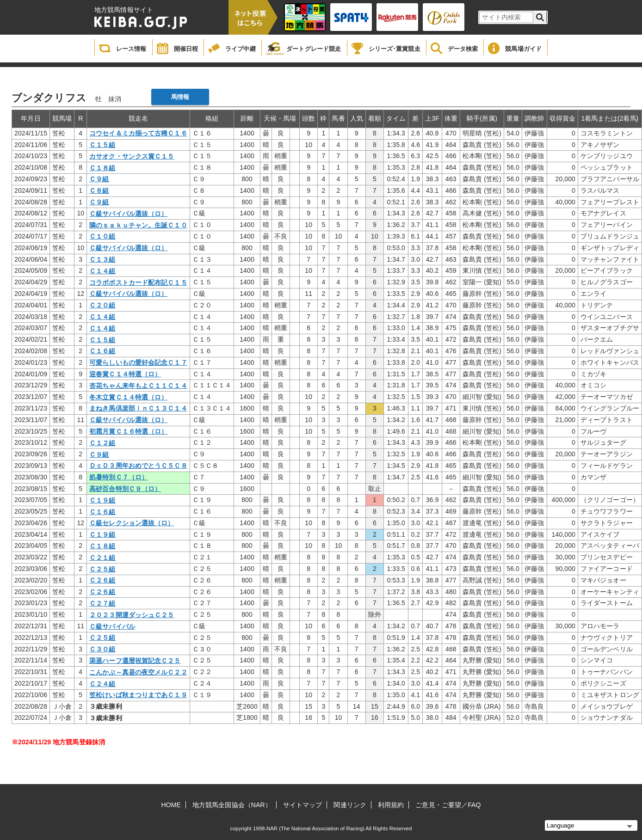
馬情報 (180, 97)
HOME (171, 805)
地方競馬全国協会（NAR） (232, 805)
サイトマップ (303, 805)
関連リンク (350, 805)
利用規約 (391, 805)
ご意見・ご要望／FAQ (448, 805)
